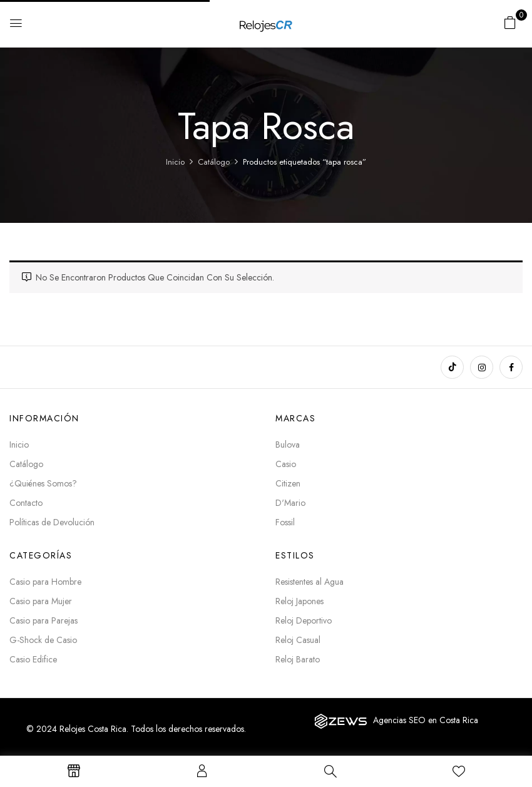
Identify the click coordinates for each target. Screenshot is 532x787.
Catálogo (214, 162)
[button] (510, 23)
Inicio (175, 162)
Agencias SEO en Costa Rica (426, 720)
